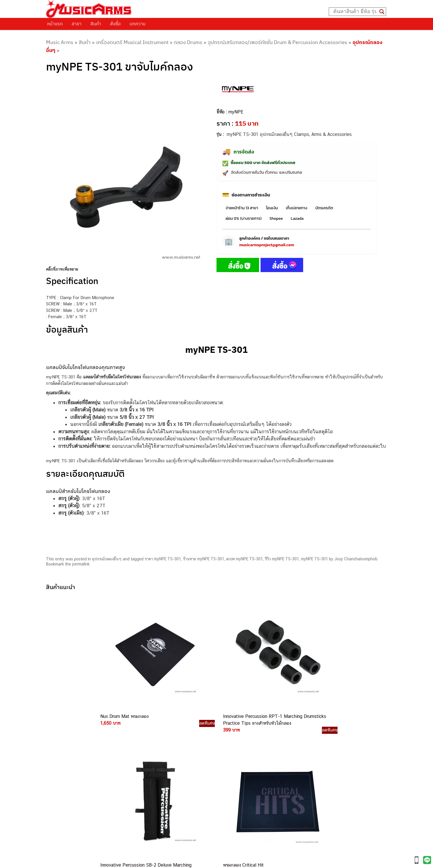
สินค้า (96, 24)
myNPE (236, 112)
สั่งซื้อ (115, 24)
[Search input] (355, 12)
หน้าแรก (55, 24)
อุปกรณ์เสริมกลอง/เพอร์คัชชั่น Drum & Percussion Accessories (277, 42)
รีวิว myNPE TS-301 (282, 559)
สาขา (77, 24)
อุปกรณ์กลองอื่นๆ (107, 559)
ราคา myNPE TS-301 (163, 559)
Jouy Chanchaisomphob (356, 559)
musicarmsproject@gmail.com (267, 245)
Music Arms (60, 42)
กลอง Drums (188, 42)
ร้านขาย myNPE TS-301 (204, 559)
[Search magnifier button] (382, 12)
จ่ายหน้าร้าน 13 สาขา (242, 208)
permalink (81, 564)
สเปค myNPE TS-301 (244, 559)
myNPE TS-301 (314, 559)
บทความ (138, 24)
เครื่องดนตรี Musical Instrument (132, 42)
